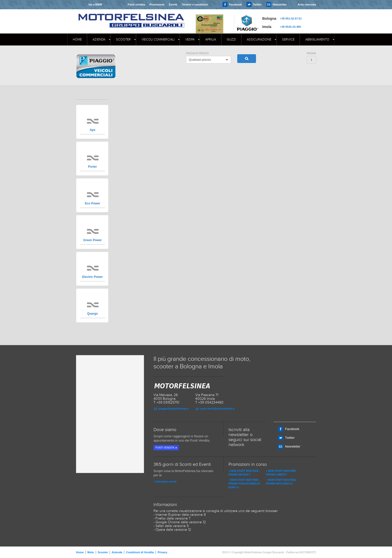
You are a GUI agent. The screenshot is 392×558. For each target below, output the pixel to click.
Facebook (235, 4)
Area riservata (307, 4)
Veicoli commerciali (158, 39)
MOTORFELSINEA (131, 16)
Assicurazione (259, 39)
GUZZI (231, 39)
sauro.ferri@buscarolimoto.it (217, 409)
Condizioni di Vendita (140, 552)
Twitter (257, 4)
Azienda (99, 39)
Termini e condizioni (195, 4)
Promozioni (157, 4)
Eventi (173, 4)
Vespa (190, 39)
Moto (91, 552)
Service (288, 39)
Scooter (123, 39)
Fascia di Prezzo (197, 53)
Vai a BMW (95, 4)
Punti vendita (136, 4)
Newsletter (280, 4)
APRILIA (211, 39)
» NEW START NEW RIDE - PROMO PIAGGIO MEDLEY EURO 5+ (244, 484)
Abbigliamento (317, 39)
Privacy (162, 552)
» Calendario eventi (165, 482)
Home (77, 39)
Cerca (247, 59)
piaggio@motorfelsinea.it (173, 409)
